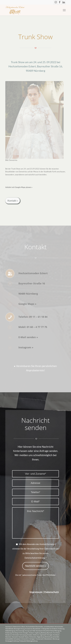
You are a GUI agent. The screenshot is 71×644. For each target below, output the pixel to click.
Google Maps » (27, 304)
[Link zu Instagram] (56, 2)
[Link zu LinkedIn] (64, 2)
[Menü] (64, 10)
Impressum (36, 592)
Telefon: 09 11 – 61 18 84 (33, 317)
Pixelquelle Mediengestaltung (28, 641)
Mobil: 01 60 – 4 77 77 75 (33, 327)
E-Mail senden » (28, 337)
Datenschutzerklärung (35, 558)
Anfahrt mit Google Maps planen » (19, 187)
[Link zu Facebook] (60, 2)
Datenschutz (52, 592)
